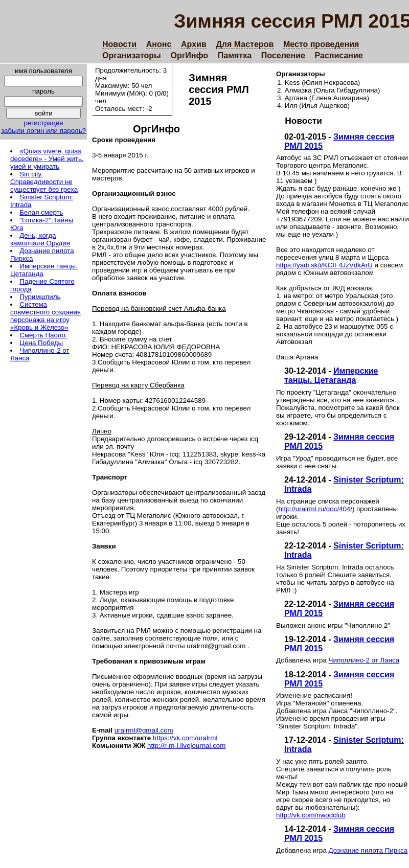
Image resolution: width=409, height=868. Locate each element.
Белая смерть (41, 212)
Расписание (339, 55)
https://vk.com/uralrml (185, 738)
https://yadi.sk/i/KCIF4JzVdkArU (324, 265)
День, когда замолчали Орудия (40, 239)
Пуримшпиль (40, 297)
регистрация (43, 123)
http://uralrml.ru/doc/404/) (316, 509)
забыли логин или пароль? (43, 131)
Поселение (283, 55)
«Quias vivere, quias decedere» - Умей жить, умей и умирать (47, 159)
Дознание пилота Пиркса (368, 850)
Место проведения (321, 44)
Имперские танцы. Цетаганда (331, 375)
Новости (119, 44)
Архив (194, 44)
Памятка (235, 55)
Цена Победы (41, 343)
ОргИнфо (189, 55)
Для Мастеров (245, 44)
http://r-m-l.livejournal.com (186, 746)
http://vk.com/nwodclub (311, 815)
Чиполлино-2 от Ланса (364, 660)
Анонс (159, 44)
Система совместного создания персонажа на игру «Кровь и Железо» (46, 316)
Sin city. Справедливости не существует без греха (44, 182)
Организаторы (132, 55)
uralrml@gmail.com (144, 730)
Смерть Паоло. (43, 335)
